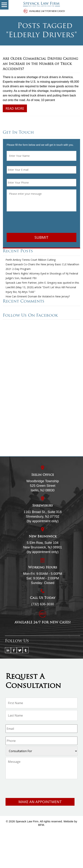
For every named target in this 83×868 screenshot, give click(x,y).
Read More (15, 108)
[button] (4, 5)
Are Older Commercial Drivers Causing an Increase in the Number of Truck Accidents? (40, 64)
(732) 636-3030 (43, 604)
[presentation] (35, 223)
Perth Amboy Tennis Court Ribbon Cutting (31, 260)
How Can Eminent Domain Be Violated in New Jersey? (38, 296)
